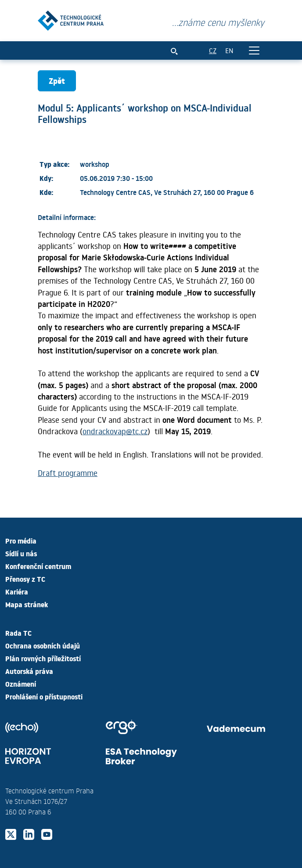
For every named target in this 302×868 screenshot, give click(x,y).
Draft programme (68, 473)
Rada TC (18, 633)
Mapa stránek (27, 604)
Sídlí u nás (21, 553)
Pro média (21, 540)
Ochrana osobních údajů (43, 645)
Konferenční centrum (38, 566)
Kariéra (17, 591)
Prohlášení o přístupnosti (44, 696)
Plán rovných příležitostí (43, 658)
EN (229, 50)
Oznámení (21, 684)
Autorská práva (29, 671)
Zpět (57, 81)
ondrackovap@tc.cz (115, 431)
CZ (213, 50)
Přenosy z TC (25, 579)
